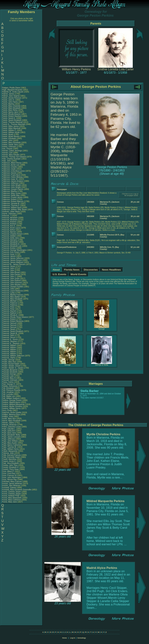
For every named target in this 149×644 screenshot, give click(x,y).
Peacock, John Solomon (12, 283)
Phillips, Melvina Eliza (11, 415)
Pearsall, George (9, 374)
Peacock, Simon (9, 337)
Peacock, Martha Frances (13, 295)
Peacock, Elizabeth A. (11, 244)
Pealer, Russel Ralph (11, 364)
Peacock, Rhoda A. (10, 315)
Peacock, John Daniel (11, 274)
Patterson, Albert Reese (12, 163)
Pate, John (7, 161)
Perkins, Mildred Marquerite (13, 404)
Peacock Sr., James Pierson (14, 264)
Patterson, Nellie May (11, 195)
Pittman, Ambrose (10, 425)
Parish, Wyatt (8, 134)
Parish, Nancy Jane (10, 112)
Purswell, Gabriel (9, 488)
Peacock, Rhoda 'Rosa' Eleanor (15, 317)
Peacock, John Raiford (11, 281)
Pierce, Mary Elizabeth (11, 421)
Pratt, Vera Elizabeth (10, 463)
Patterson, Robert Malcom (13, 201)
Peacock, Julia (8, 289)
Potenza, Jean (8, 453)
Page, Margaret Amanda (12, 90)
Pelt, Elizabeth (8, 388)
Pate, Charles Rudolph (11, 159)
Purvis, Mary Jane (9, 502)
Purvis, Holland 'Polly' (11, 496)
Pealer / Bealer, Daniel (11, 366)
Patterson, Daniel (9, 173)
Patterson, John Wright (11, 185)
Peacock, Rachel (9, 311)
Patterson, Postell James (12, 197)
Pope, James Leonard (11, 437)
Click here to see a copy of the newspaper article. (130, 195)
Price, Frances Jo (9, 475)
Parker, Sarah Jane (10, 145)
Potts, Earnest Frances (11, 455)
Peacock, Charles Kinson (12, 234)
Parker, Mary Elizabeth (11, 143)
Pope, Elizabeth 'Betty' (11, 435)
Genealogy (82, 638)
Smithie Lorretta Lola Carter (116, 69)
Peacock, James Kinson (12, 260)
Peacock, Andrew (9, 222)
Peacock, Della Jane (10, 238)
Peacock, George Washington (14, 250)
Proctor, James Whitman (12, 484)
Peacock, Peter (9, 307)
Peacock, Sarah (9, 329)
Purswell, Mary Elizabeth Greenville (17, 490)
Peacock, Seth (8, 335)
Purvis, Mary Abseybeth (12, 498)
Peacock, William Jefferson (13, 356)
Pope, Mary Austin (10, 443)
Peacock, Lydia (9, 293)
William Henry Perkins (76, 69)
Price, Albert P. (8, 471)
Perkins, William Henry (11, 408)
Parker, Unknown (9, 147)
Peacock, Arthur (9, 230)
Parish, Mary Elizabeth (11, 108)
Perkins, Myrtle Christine (12, 406)
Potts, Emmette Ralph (11, 457)
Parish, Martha (8, 104)
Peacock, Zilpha (9, 358)
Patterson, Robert (10, 199)
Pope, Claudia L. (9, 429)
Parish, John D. (8, 100)
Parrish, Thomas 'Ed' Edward (14, 157)
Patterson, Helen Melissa (12, 177)
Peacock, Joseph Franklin (13, 287)
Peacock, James (9, 256)
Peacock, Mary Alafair (11, 297)
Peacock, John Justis (11, 279)
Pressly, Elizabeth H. (11, 467)
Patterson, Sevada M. (11, 203)
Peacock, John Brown (11, 272)
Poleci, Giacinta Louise (11, 427)
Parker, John (7, 141)
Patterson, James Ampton (13, 181)
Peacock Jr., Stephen (11, 343)
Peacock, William (9, 346)
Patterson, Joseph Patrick (13, 189)
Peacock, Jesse (9, 266)
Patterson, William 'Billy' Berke (14, 210)
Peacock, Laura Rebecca (12, 291)
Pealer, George (9, 360)
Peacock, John (8, 268)
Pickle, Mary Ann (9, 419)
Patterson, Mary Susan (11, 193)
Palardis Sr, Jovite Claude (13, 92)
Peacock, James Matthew (13, 262)
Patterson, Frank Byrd (11, 175)
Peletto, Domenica (10, 386)
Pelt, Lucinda (8, 394)
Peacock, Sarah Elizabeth (13, 331)
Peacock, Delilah (9, 236)
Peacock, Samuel (10, 323)
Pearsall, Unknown (10, 380)
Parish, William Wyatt (11, 132)
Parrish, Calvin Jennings (12, 151)
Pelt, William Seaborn (11, 398)
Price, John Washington (12, 477)
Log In (73, 638)
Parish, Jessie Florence (12, 98)
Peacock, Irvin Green (11, 252)
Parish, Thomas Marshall (12, 122)
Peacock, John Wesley (11, 285)
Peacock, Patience (10, 303)
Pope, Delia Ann (9, 431)
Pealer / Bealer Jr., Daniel (13, 368)
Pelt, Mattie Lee (8, 396)
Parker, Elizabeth (9, 138)
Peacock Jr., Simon (10, 339)
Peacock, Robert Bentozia (13, 321)
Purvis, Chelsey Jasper (11, 492)
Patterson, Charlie (10, 167)
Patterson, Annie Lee (11, 165)
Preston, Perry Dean (10, 469)
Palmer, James (8, 94)
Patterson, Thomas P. (11, 205)
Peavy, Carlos (8, 382)
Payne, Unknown (9, 214)
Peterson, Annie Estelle (12, 413)
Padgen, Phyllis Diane (11, 88)
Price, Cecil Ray (9, 473)
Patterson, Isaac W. (10, 179)
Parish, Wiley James (10, 126)
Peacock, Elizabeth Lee (12, 246)
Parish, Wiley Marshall (11, 128)
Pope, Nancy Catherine (12, 445)
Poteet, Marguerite (10, 451)
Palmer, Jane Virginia (11, 96)
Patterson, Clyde (9, 169)
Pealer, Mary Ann (9, 362)
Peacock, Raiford (9, 313)
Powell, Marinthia (9, 459)
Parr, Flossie (7, 149)
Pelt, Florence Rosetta (11, 390)
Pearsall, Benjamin (10, 370)
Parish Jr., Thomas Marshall (13, 124)
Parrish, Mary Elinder (11, 155)
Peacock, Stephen (10, 341)
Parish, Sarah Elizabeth (12, 120)
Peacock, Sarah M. (10, 333)
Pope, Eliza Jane (9, 433)
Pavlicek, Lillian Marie (11, 212)
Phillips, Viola (8, 417)
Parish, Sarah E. (9, 118)
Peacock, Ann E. (9, 226)
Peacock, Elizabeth (10, 242)
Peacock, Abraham (10, 218)
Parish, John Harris (10, 102)
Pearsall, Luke (8, 376)
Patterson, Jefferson (11, 183)
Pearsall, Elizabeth (10, 372)
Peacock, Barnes (9, 232)
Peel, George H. (9, 384)
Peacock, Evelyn (9, 248)
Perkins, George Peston (12, 400)
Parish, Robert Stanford (12, 116)
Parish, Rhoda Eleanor (11, 114)
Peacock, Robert (9, 319)
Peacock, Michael (10, 301)
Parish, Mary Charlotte (11, 106)
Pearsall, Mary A (9, 378)
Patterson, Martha (10, 191)
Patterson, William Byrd (12, 208)
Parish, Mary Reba (10, 110)
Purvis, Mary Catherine (11, 500)
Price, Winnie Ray (9, 479)
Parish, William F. (9, 130)
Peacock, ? (7, 216)
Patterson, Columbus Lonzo (13, 171)
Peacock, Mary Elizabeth (12, 299)
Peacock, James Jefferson (13, 258)
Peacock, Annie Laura (11, 228)
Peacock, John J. (9, 277)
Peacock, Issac (9, 254)
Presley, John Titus (10, 465)
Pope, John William (10, 441)
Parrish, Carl (7, 153)
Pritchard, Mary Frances (12, 482)
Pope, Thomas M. (9, 447)
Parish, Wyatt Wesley (11, 136)
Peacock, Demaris (10, 240)
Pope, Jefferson (9, 439)
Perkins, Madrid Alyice (11, 402)
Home (64, 638)
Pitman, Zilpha (8, 423)
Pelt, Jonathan (8, 392)
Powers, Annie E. (9, 461)
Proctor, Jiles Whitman (11, 486)
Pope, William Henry (10, 449)
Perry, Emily (7, 410)
